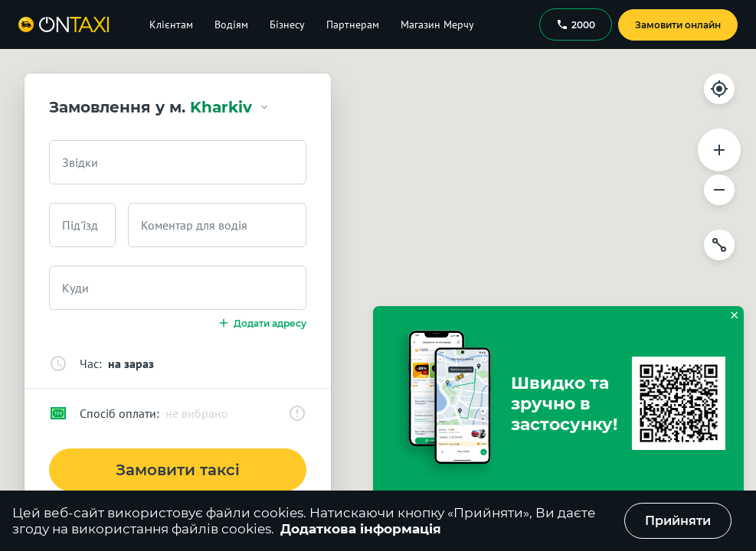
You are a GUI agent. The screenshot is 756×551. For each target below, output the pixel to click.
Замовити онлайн (678, 25)
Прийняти (678, 521)
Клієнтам (171, 24)
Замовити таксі (178, 470)
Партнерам (353, 24)
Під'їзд (80, 225)
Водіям (231, 24)
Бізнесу (287, 24)
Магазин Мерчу (437, 24)
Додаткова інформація (361, 529)
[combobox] (178, 162)
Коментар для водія (194, 225)
